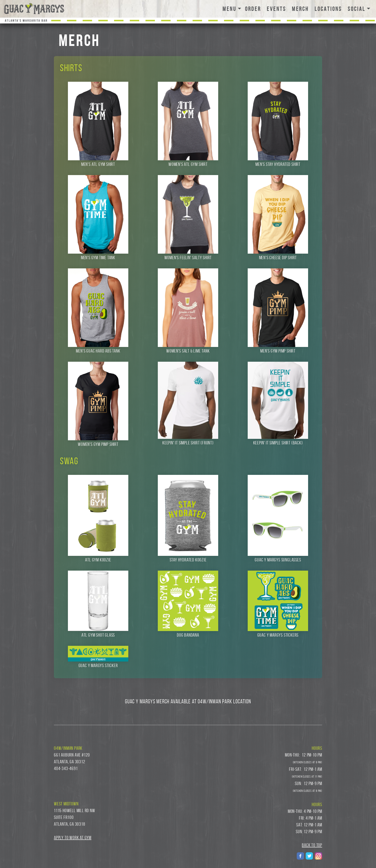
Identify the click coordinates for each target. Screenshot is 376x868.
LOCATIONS (329, 9)
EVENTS (277, 9)
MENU (229, 9)
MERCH (302, 8)
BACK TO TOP (312, 845)
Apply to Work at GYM (73, 838)
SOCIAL (357, 9)
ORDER (254, 9)
